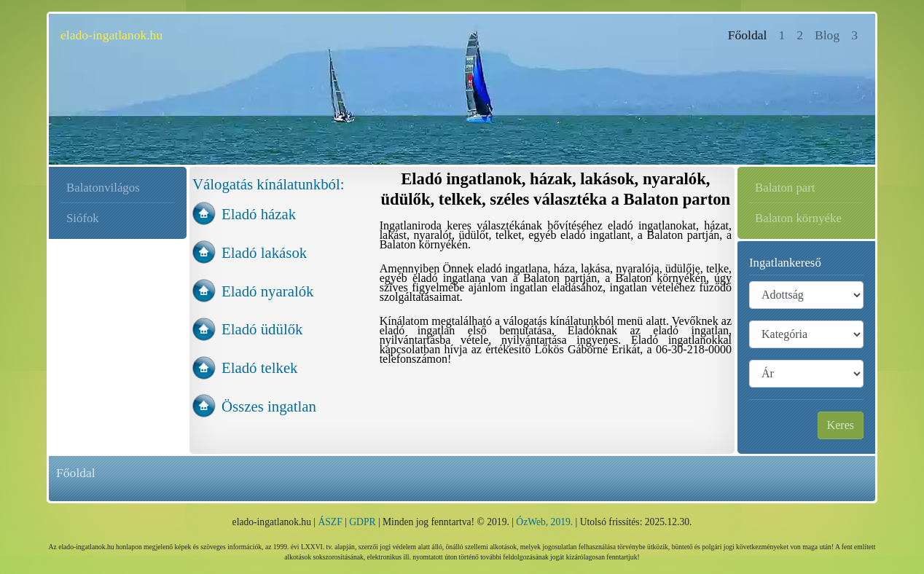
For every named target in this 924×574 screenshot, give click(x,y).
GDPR (362, 522)
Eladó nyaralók (267, 291)
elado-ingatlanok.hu (111, 35)
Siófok (83, 218)
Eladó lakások (264, 252)
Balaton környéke (798, 218)
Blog (827, 35)
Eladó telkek (260, 367)
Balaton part (785, 188)
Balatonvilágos (103, 188)
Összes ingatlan (269, 406)
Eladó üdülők (262, 329)
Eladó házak (259, 214)
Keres (841, 425)
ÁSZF (330, 522)
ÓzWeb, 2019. (544, 522)
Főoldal (751, 34)
